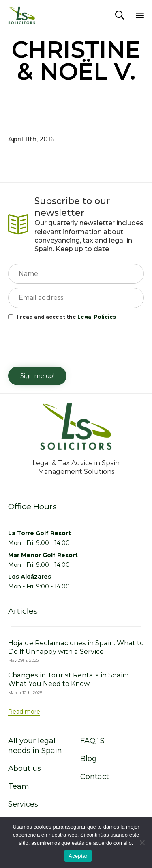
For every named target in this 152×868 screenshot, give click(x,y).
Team (19, 786)
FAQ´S (92, 741)
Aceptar (78, 856)
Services (23, 804)
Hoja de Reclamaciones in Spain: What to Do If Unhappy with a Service (76, 647)
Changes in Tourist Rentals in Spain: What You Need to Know (68, 679)
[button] (24, 712)
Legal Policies (97, 317)
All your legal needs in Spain (35, 746)
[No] (142, 842)
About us (25, 768)
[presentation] (70, 343)
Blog (89, 759)
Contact (95, 777)
